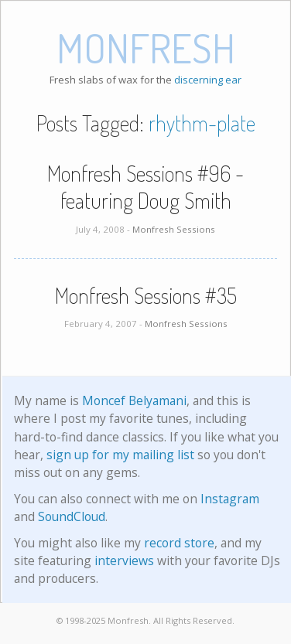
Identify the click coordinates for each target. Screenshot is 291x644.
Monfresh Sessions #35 (146, 295)
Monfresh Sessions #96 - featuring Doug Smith (145, 187)
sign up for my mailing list (120, 455)
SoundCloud (72, 516)
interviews (124, 561)
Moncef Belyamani (134, 400)
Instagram (230, 499)
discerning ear (208, 80)
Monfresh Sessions (174, 229)
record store (179, 543)
